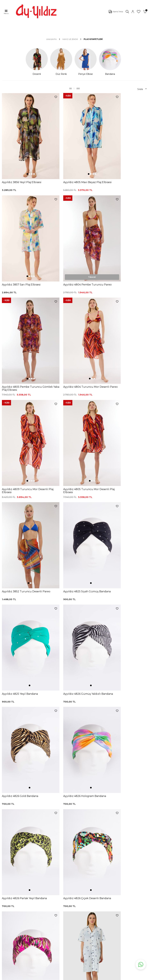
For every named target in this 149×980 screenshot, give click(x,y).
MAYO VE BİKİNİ (70, 39)
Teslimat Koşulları (78, 883)
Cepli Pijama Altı (44, 899)
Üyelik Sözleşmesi (79, 869)
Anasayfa (52, 39)
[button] (21, 155)
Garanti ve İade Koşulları (82, 873)
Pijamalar (8, 877)
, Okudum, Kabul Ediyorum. (31, 838)
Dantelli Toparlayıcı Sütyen (46, 860)
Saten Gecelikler (11, 886)
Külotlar (7, 872)
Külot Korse (42, 889)
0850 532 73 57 (77, 859)
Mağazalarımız (10, 921)
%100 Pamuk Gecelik (47, 884)
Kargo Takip (75, 864)
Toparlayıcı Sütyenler (14, 881)
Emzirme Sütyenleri (13, 896)
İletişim (6, 930)
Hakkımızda (9, 925)
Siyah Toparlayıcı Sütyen (49, 865)
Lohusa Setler (10, 891)
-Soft (57, 977)
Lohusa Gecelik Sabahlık (49, 875)
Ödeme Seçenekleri (80, 893)
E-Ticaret (65, 977)
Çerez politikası (11, 916)
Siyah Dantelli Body (46, 879)
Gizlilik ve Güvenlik (79, 888)
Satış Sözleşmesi (78, 878)
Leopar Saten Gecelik (47, 894)
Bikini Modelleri (11, 867)
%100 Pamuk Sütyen (47, 870)
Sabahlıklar (8, 901)
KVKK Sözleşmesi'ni (19, 838)
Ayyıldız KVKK (10, 911)
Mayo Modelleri (11, 862)
